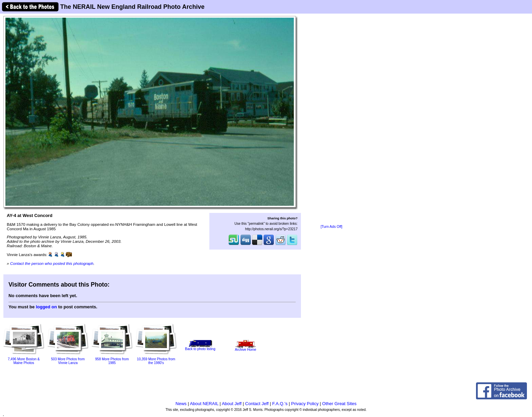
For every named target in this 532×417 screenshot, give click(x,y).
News (181, 404)
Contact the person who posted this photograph (52, 263)
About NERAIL (204, 404)
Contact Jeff (257, 404)
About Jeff (232, 404)
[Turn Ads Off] (331, 227)
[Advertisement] (331, 120)
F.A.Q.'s (280, 404)
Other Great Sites (339, 404)
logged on (46, 307)
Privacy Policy (305, 404)
